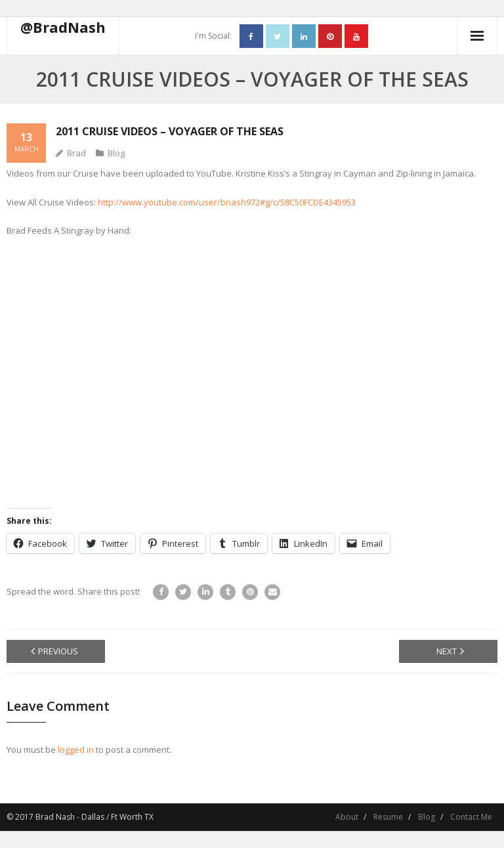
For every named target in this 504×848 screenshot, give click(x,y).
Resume (388, 817)
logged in (76, 750)
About (347, 817)
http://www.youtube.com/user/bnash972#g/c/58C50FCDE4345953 (227, 202)
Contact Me (471, 817)
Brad (76, 153)
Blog (116, 153)
